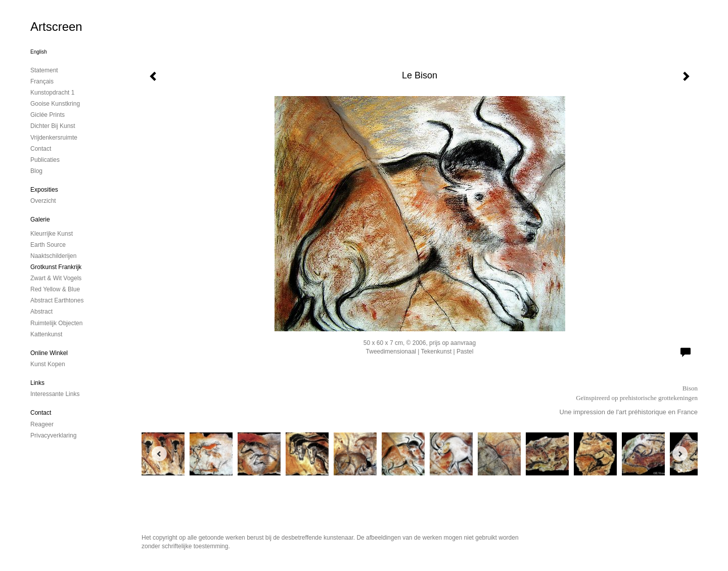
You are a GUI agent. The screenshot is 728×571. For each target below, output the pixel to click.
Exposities (44, 190)
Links (37, 383)
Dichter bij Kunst (53, 126)
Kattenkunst (46, 334)
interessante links (55, 394)
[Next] (680, 454)
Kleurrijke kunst (52, 234)
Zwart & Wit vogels (56, 278)
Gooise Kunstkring (55, 104)
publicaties (45, 160)
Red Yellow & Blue (55, 289)
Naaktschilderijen (53, 256)
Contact (41, 413)
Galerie (40, 219)
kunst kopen (48, 364)
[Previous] (159, 454)
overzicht (43, 201)
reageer (42, 424)
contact (41, 149)
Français (42, 81)
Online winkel (49, 353)
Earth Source (48, 245)
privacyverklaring (53, 435)
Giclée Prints (48, 115)
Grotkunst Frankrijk (56, 267)
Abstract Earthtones (57, 300)
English (39, 52)
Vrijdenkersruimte (54, 138)
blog (36, 171)
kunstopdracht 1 (52, 93)
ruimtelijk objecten (56, 323)
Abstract (41, 312)
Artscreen (56, 27)
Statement (44, 70)
